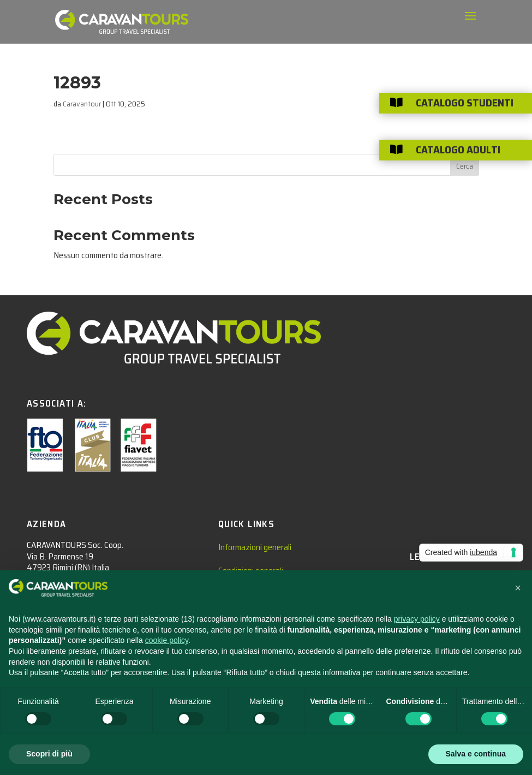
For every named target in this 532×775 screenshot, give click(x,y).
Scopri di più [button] (49, 754)
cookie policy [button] (167, 640)
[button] (518, 588)
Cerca (465, 166)
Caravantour (82, 104)
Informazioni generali (255, 547)
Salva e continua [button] (476, 754)
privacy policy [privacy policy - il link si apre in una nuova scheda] (417, 619)
